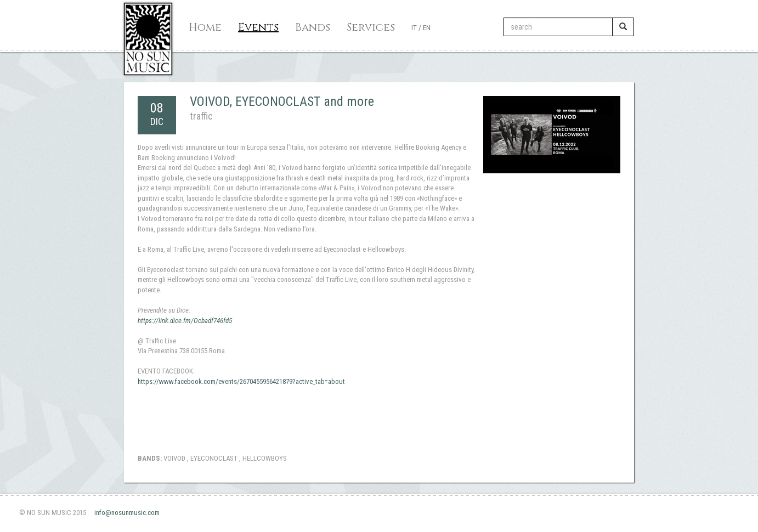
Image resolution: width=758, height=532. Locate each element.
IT (414, 28)
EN (427, 28)
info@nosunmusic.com (127, 513)
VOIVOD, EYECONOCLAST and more (282, 101)
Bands (313, 27)
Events (258, 27)
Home (205, 27)
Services (371, 27)
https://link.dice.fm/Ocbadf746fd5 (185, 321)
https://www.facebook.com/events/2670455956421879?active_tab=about (241, 381)
